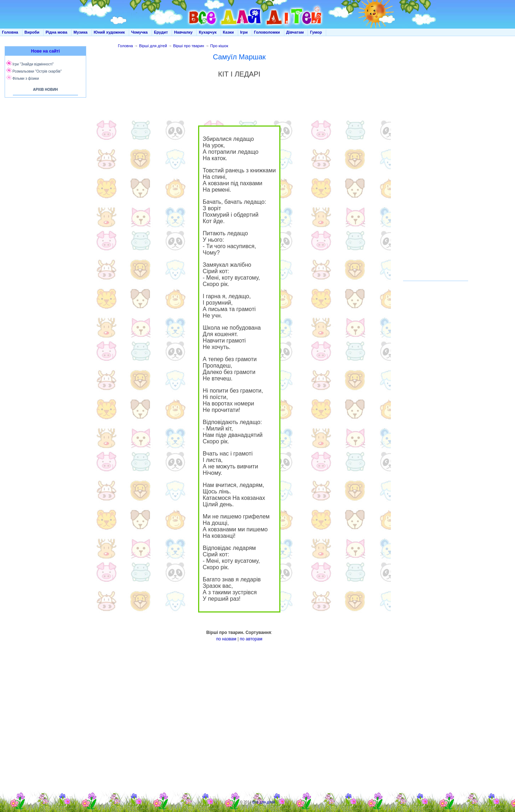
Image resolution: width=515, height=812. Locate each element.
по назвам (226, 639)
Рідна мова (56, 32)
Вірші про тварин (189, 46)
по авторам (251, 639)
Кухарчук (208, 32)
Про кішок (219, 46)
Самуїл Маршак (239, 57)
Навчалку (183, 32)
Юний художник (109, 32)
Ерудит (161, 32)
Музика (81, 32)
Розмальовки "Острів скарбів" (37, 71)
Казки (228, 32)
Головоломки (267, 32)
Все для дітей (264, 802)
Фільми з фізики (26, 78)
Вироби (32, 32)
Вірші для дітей (153, 46)
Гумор (316, 32)
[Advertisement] (44, 172)
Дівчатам (295, 32)
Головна (10, 32)
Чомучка (139, 32)
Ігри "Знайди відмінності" (33, 64)
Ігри (244, 32)
